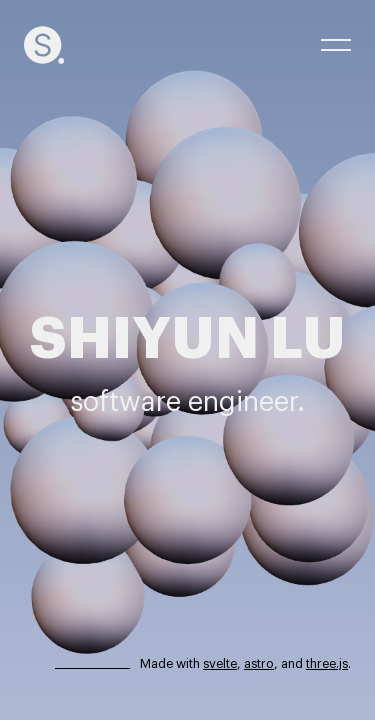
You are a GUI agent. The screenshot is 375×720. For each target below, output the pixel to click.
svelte (220, 664)
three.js (327, 664)
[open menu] (336, 45)
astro (259, 664)
